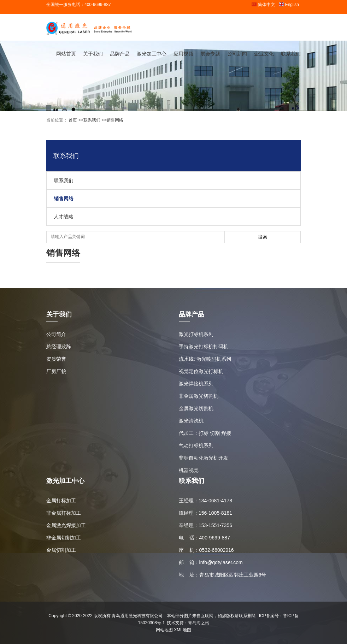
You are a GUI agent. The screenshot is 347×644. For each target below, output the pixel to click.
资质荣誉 (56, 359)
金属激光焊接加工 (66, 525)
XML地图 (183, 630)
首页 (72, 120)
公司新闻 (237, 54)
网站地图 (164, 630)
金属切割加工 (61, 550)
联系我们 (291, 54)
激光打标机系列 (196, 334)
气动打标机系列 (196, 445)
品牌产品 (120, 54)
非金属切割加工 (64, 538)
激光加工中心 (152, 54)
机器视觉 (189, 470)
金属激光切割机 (196, 408)
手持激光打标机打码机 (204, 347)
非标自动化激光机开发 (204, 458)
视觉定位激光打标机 (201, 371)
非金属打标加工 (64, 513)
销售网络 (115, 120)
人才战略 (64, 217)
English (289, 5)
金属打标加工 (61, 501)
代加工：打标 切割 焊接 (205, 433)
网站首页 (66, 54)
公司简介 (56, 334)
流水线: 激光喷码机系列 (205, 359)
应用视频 (183, 54)
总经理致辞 (59, 347)
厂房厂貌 (56, 371)
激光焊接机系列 (196, 384)
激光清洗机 (191, 421)
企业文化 (264, 54)
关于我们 (93, 54)
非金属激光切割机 (199, 396)
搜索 (263, 237)
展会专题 (210, 54)
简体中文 (263, 5)
